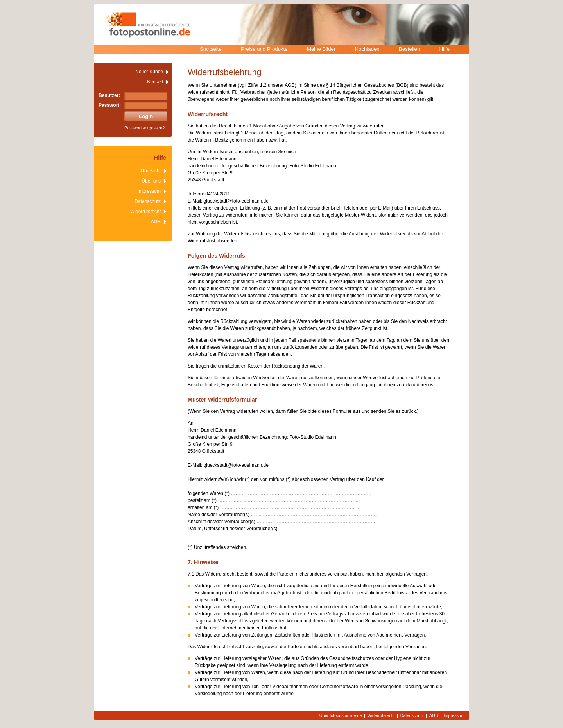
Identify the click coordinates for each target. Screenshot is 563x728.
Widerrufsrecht (145, 212)
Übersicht (151, 171)
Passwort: (110, 105)
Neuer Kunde (149, 72)
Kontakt (155, 82)
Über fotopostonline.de (341, 716)
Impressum (149, 191)
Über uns (151, 181)
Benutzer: (109, 95)
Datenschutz (148, 201)
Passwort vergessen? (144, 128)
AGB (156, 222)
